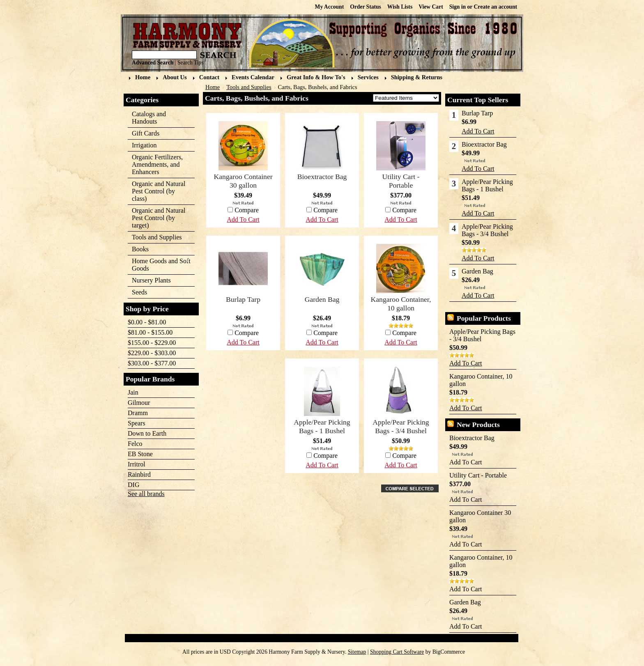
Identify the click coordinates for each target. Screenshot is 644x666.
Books (159, 249)
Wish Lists (400, 7)
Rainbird (139, 474)
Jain (133, 392)
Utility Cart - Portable (401, 181)
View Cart (431, 7)
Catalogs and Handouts (149, 118)
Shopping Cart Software (397, 652)
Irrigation (159, 146)
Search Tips (191, 63)
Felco (135, 444)
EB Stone (140, 454)
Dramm (138, 413)
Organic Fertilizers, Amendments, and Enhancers (159, 164)
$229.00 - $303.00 (152, 353)
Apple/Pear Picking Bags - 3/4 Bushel (401, 426)
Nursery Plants (151, 280)
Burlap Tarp (243, 299)
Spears (137, 423)
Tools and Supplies (159, 238)
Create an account (496, 7)
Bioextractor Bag (322, 177)
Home (213, 87)
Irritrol (137, 464)
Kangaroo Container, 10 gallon (401, 304)
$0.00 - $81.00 (147, 322)
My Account (330, 7)
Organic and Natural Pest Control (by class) (159, 191)
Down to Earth (147, 433)
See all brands (146, 494)
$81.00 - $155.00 (150, 332)
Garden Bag (322, 299)
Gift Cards (146, 133)
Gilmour (139, 403)
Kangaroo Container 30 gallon (243, 181)
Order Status (366, 7)
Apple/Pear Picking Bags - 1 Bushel (322, 426)
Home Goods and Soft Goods (159, 265)
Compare (404, 210)
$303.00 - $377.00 (152, 363)
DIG (133, 485)
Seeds (159, 293)
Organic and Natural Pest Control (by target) (159, 218)
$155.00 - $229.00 (152, 343)
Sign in (458, 7)
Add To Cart (401, 219)
